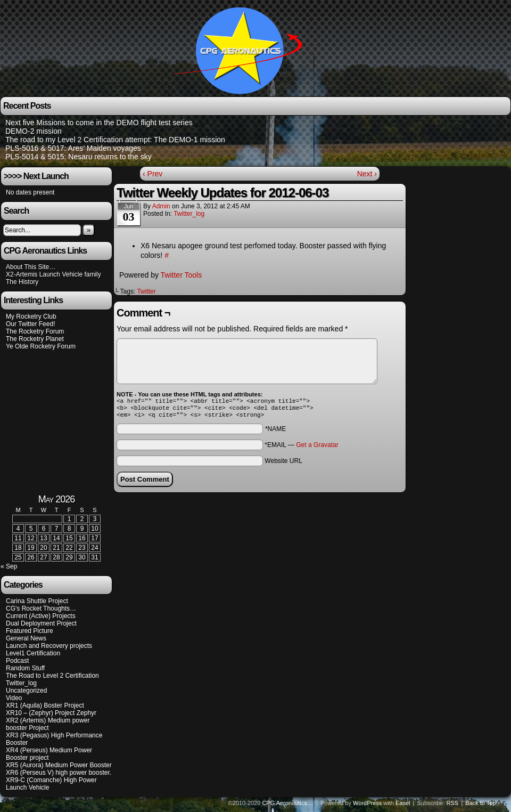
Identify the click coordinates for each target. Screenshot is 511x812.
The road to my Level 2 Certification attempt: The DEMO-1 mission (115, 140)
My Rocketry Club (31, 316)
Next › (367, 174)
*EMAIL (301, 448)
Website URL (283, 464)
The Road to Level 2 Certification (52, 679)
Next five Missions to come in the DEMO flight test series (99, 123)
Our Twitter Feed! (30, 324)
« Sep (9, 570)
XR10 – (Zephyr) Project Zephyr (51, 716)
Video (14, 701)
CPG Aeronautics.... (288, 806)
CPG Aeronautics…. (241, 50)
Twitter (146, 291)
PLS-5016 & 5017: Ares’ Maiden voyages (73, 148)
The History (22, 282)
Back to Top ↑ (483, 806)
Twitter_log (189, 214)
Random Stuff (25, 671)
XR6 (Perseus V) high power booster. (59, 776)
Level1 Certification (33, 656)
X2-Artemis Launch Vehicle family (53, 274)
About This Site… (31, 267)
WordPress (367, 806)
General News (26, 642)
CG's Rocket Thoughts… (41, 612)
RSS (453, 806)
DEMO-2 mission (34, 131)
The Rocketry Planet (35, 339)
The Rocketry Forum (35, 331)
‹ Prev (153, 174)
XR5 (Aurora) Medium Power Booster (59, 768)
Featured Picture (30, 634)
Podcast (17, 664)
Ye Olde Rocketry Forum (41, 346)
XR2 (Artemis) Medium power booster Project (48, 727)
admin (161, 206)
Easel (403, 806)
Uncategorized (26, 694)
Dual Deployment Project (41, 627)
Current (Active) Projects (41, 619)
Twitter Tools (182, 275)
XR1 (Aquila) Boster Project (45, 709)
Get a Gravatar (317, 448)
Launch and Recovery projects (49, 649)
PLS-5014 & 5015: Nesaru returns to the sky (79, 157)
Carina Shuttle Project (37, 604)
